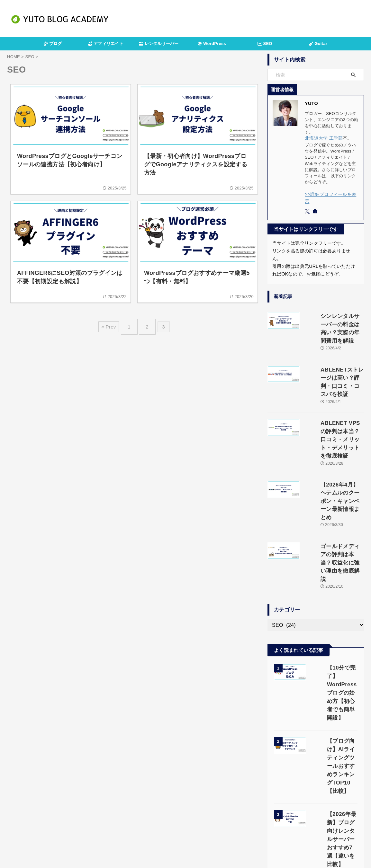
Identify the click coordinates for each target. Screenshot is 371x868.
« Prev (112, 324)
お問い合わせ (207, 832)
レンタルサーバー (159, 44)
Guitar (318, 44)
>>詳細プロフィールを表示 (331, 193)
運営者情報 (130, 832)
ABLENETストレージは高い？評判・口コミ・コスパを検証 (332, 357)
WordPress (212, 44)
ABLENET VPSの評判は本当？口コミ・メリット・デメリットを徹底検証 (332, 399)
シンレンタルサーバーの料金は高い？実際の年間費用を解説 (332, 315)
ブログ (53, 44)
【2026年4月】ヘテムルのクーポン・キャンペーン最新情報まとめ (334, 442)
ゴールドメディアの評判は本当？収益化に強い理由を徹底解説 (332, 484)
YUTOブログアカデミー (185, 847)
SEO (265, 44)
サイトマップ (239, 832)
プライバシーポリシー (167, 832)
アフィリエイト (106, 44)
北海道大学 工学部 (322, 138)
